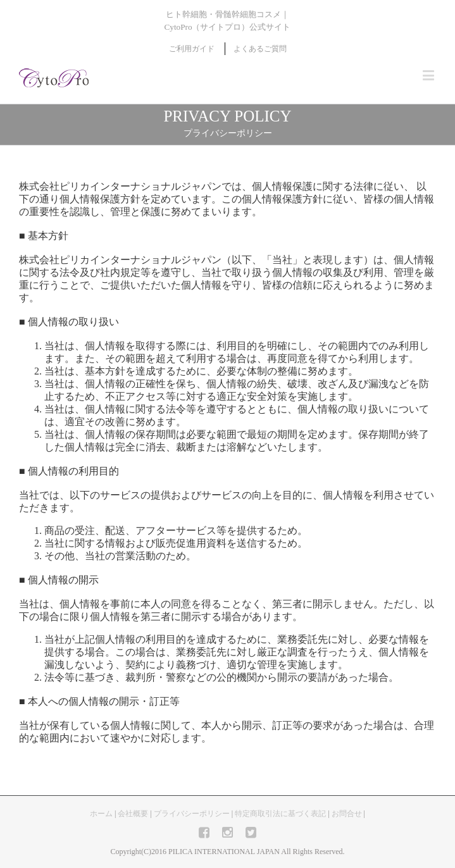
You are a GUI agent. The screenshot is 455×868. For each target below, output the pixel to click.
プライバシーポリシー (192, 814)
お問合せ (347, 814)
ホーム (101, 814)
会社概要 (133, 814)
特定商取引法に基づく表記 (280, 814)
